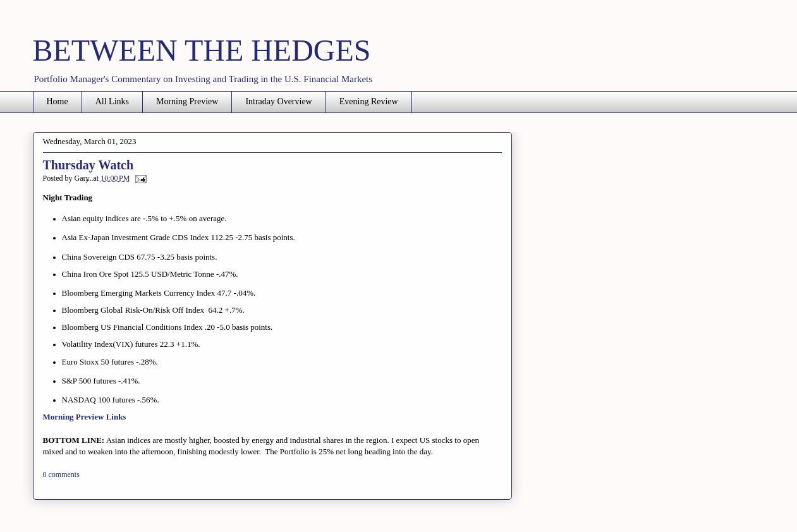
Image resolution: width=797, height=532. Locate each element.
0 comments (61, 475)
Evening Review (369, 101)
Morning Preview (187, 101)
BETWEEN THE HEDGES (202, 50)
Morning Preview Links (85, 417)
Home (58, 101)
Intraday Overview (278, 101)
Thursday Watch (88, 165)
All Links (112, 101)
